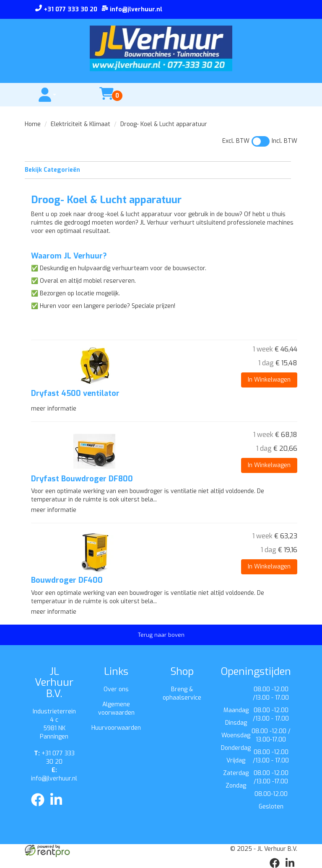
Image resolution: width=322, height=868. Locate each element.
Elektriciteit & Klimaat (80, 124)
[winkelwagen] (106, 99)
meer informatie (54, 409)
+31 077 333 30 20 (54, 758)
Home (33, 124)
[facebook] (40, 808)
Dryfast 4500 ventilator (75, 393)
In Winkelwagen (269, 380)
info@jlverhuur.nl (54, 774)
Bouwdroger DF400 (67, 580)
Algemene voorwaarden (116, 709)
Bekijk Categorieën (158, 170)
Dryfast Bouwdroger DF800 (82, 479)
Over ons (116, 689)
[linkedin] (59, 808)
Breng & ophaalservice (182, 694)
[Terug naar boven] (161, 635)
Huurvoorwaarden (116, 728)
